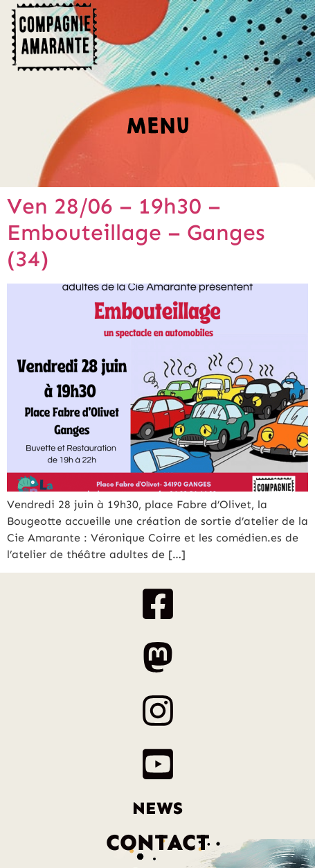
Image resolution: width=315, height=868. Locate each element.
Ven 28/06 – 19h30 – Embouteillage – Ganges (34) (136, 233)
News (157, 808)
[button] (158, 130)
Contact (158, 842)
